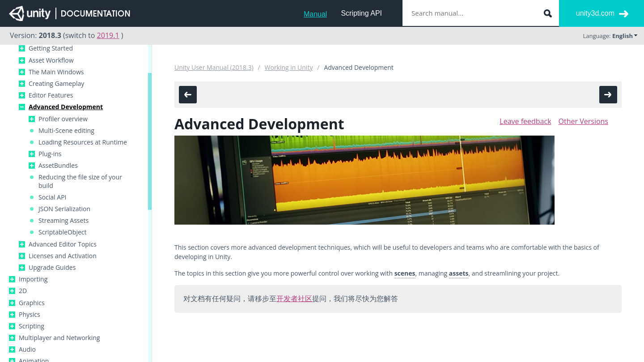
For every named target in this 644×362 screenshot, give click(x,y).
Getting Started (51, 48)
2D (23, 291)
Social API (52, 197)
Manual (315, 14)
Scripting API (361, 13)
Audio (27, 349)
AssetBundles (58, 166)
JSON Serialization (64, 209)
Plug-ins (50, 154)
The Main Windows (56, 72)
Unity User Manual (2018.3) (214, 67)
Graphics (32, 303)
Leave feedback (525, 121)
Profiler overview (63, 119)
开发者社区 (294, 298)
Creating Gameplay (56, 84)
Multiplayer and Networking (59, 338)
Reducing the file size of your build (80, 181)
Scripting (32, 326)
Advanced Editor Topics (63, 244)
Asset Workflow (51, 60)
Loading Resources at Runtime (83, 142)
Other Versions (583, 121)
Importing (33, 279)
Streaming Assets (64, 221)
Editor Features (51, 95)
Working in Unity (289, 67)
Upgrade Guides (52, 268)
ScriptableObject (62, 232)
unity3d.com (595, 13)
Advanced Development (66, 107)
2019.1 (108, 35)
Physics (30, 315)
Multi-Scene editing (66, 131)
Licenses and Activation (63, 256)
